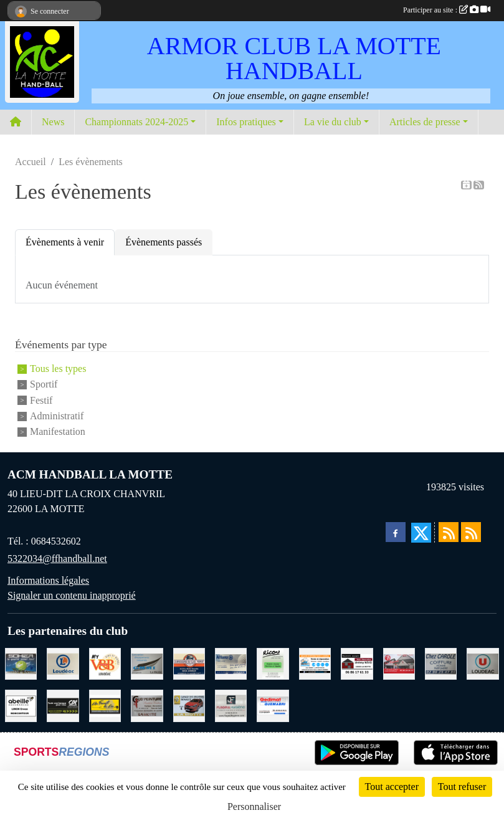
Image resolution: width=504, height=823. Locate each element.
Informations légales (48, 580)
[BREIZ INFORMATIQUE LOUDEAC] (315, 663)
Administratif (57, 416)
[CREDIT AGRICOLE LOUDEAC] (63, 704)
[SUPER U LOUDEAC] (483, 663)
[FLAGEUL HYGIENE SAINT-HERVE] (231, 704)
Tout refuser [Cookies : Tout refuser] (462, 787)
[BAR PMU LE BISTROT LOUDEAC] (399, 663)
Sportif (44, 385)
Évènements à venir (65, 242)
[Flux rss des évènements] (471, 532)
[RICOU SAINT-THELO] (273, 663)
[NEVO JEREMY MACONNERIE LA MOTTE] (357, 663)
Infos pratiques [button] (246, 122)
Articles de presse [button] (425, 122)
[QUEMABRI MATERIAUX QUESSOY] (273, 704)
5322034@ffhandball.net (57, 559)
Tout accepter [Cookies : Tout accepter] (392, 787)
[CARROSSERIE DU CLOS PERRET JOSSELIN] (189, 663)
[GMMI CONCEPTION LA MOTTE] (147, 663)
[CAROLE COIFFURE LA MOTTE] (441, 663)
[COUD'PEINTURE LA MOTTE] (147, 704)
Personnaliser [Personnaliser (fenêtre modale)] (254, 806)
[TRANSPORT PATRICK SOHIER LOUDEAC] (21, 663)
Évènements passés (164, 242)
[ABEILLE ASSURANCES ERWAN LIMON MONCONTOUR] (21, 704)
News (53, 122)
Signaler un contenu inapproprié (72, 595)
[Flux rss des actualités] (449, 532)
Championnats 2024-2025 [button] (136, 122)
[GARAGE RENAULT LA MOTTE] (189, 704)
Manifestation (58, 432)
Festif (41, 400)
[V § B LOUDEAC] (105, 663)
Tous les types (58, 369)
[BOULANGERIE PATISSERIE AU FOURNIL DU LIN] (105, 704)
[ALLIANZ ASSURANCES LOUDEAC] (231, 663)
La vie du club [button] (333, 122)
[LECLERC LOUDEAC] (63, 663)
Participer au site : (447, 10)
